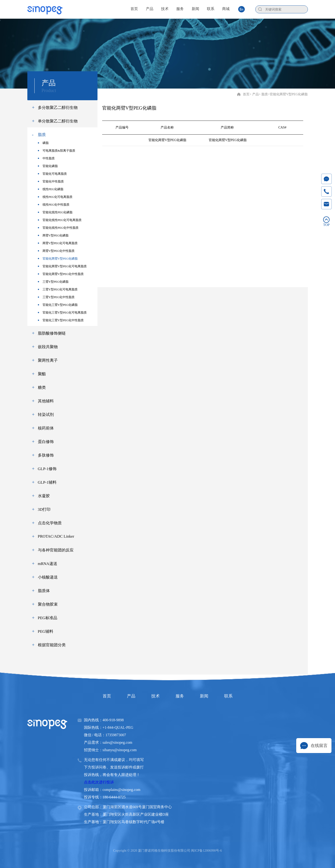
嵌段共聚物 (48, 347)
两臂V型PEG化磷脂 (53, 235)
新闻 (204, 696)
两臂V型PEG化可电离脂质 (58, 243)
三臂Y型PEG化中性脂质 (56, 297)
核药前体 (46, 428)
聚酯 (42, 374)
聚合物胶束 (48, 604)
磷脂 (43, 143)
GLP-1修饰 (47, 469)
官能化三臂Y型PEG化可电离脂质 (62, 313)
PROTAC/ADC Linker (56, 536)
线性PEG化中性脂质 (54, 205)
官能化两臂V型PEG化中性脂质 (61, 274)
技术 (155, 696)
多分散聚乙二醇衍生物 (58, 108)
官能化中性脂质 (51, 181)
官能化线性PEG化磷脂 (55, 212)
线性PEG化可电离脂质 (55, 197)
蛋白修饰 (46, 442)
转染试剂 (46, 415)
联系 (228, 696)
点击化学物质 (50, 523)
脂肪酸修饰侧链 (52, 333)
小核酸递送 (48, 577)
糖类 (42, 388)
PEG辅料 (46, 631)
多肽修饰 (46, 455)
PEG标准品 (48, 618)
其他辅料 (46, 401)
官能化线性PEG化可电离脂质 (60, 220)
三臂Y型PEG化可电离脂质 (58, 289)
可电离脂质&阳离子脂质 (57, 151)
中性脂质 (46, 158)
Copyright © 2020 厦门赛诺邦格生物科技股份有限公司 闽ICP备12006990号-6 (167, 851)
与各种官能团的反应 (56, 550)
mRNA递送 (48, 564)
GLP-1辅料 (47, 482)
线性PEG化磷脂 (51, 189)
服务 (180, 696)
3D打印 (44, 509)
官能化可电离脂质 (52, 174)
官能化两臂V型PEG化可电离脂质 (62, 266)
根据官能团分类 (52, 645)
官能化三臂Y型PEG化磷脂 (58, 305)
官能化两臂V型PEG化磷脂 (58, 259)
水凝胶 (44, 496)
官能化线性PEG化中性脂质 (58, 228)
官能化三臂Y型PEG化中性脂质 (61, 320)
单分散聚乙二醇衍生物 (58, 121)
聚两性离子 (48, 360)
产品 (131, 696)
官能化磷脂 (48, 166)
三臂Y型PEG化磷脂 (53, 282)
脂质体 (44, 591)
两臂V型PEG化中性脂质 (56, 251)
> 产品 (254, 94)
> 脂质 (263, 94)
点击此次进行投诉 (99, 782)
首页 (246, 94)
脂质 (42, 135)
